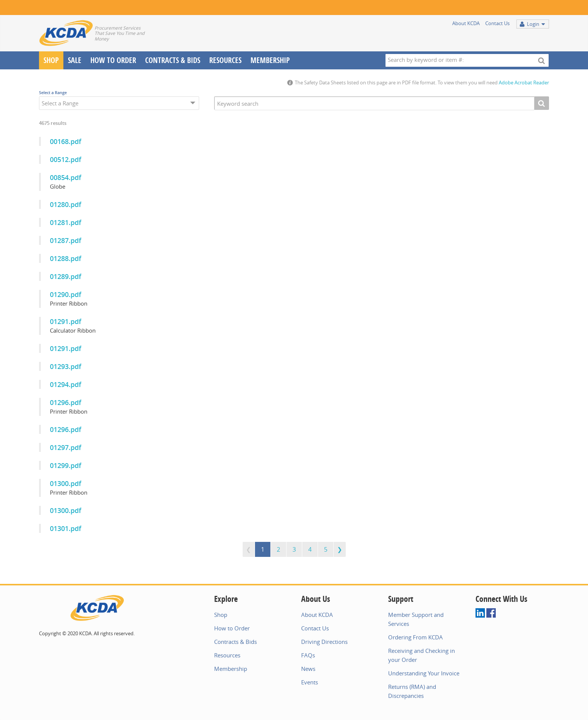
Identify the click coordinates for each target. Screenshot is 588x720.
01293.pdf (66, 366)
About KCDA (466, 23)
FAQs (308, 655)
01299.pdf (66, 465)
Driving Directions (324, 642)
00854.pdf (66, 177)
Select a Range (53, 92)
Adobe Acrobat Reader (524, 82)
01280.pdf (66, 204)
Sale (75, 60)
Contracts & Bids (173, 60)
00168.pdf (66, 141)
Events (310, 682)
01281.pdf (66, 222)
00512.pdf (66, 159)
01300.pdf (66, 483)
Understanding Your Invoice (424, 673)
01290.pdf (66, 294)
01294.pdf (66, 384)
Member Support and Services (416, 619)
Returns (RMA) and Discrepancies (412, 691)
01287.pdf (66, 240)
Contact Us (497, 23)
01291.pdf (66, 321)
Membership (270, 60)
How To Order (113, 60)
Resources (225, 60)
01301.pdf (66, 528)
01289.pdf (66, 276)
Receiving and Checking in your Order (421, 655)
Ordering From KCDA (415, 637)
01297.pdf (66, 447)
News (308, 669)
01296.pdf (66, 402)
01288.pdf (66, 258)
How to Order (232, 628)
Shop (51, 60)
